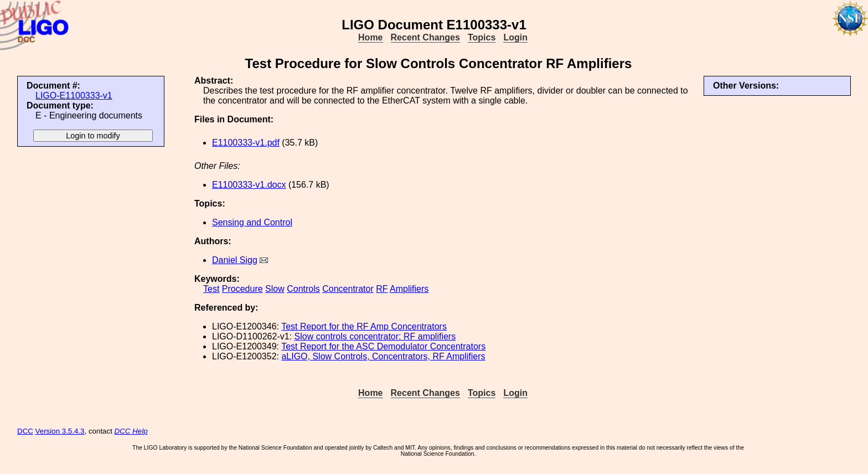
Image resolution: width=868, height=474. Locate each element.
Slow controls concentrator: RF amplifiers (375, 336)
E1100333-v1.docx (249, 185)
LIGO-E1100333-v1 (74, 96)
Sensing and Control (252, 222)
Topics (482, 37)
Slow (275, 289)
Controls (303, 289)
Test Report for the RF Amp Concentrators (364, 326)
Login (515, 37)
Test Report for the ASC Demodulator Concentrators (383, 346)
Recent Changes (425, 37)
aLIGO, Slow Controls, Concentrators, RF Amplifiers (383, 356)
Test (211, 289)
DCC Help (131, 431)
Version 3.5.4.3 (60, 431)
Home (370, 37)
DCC (25, 431)
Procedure (242, 289)
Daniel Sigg (235, 260)
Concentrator (348, 289)
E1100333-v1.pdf (246, 143)
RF (382, 289)
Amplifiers (409, 289)
